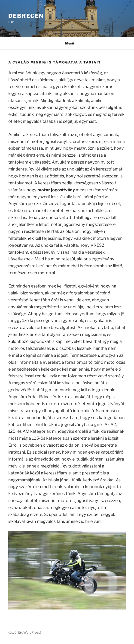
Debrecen (26, 16)
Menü (67, 43)
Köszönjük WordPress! (24, 632)
